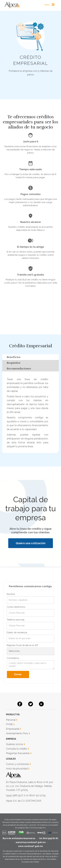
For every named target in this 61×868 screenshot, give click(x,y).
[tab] (30, 357)
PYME (9, 724)
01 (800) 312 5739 (36, 795)
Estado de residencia (17, 632)
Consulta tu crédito (17, 749)
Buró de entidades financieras (19, 838)
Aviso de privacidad (17, 769)
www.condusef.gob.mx (30, 846)
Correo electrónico (16, 607)
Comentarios (13, 658)
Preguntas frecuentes (18, 753)
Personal (11, 720)
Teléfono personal (16, 620)
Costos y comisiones (18, 764)
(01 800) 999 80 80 (49, 838)
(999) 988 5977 (15, 795)
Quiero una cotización (31, 543)
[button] (50, 5)
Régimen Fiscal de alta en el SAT (23, 645)
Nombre (11, 594)
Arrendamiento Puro (17, 733)
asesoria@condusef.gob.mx (31, 842)
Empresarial (13, 729)
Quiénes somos (15, 744)
